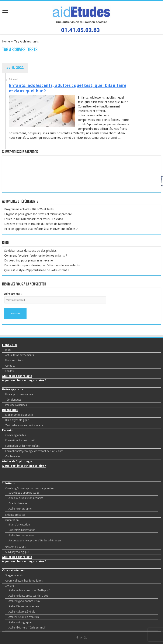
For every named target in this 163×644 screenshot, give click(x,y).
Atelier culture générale (22, 612)
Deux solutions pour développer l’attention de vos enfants (42, 265)
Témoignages (13, 400)
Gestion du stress (15, 547)
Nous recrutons (14, 360)
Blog (8, 350)
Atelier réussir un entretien (24, 617)
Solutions (8, 483)
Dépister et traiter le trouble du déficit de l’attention (38, 224)
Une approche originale (19, 394)
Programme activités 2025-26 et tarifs (29, 209)
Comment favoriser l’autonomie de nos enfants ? (36, 256)
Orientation (12, 520)
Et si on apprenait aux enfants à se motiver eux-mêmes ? (41, 229)
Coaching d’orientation (22, 530)
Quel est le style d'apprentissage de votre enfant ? (37, 270)
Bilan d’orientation (19, 525)
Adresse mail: (13, 294)
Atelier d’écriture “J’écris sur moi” (27, 628)
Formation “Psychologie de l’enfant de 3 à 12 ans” (34, 451)
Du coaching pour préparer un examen (29, 260)
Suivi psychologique (17, 552)
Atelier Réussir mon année (24, 606)
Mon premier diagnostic (19, 415)
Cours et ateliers (13, 571)
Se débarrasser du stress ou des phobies (30, 251)
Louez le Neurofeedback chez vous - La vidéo (34, 219)
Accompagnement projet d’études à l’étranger (35, 541)
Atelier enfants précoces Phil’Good (28, 596)
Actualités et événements (20, 355)
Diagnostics (10, 410)
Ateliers (10, 586)
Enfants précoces (15, 515)
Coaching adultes (15, 435)
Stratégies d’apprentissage (24, 493)
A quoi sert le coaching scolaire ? (24, 380)
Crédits (9, 371)
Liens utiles (10, 345)
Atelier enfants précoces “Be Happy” (29, 590)
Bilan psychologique (17, 420)
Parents (7, 430)
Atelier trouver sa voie (21, 535)
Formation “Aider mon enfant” (23, 446)
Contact (10, 366)
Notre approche (13, 390)
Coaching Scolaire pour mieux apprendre (29, 488)
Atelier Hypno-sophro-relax (24, 601)
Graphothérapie (18, 503)
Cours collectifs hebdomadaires (24, 581)
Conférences (13, 456)
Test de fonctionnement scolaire (24, 425)
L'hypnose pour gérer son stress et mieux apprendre (38, 214)
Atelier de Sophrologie (17, 376)
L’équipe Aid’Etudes (16, 405)
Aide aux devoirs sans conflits (26, 498)
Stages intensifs (14, 575)
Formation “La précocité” (20, 441)
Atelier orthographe (20, 509)
